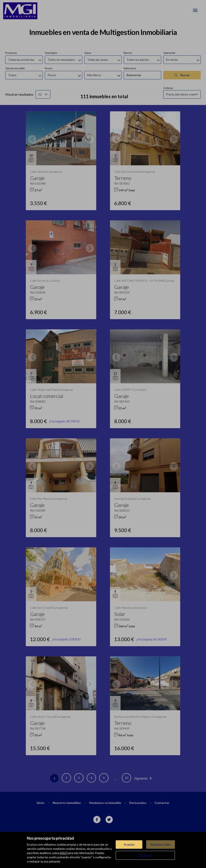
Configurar (145, 855)
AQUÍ (63, 853)
